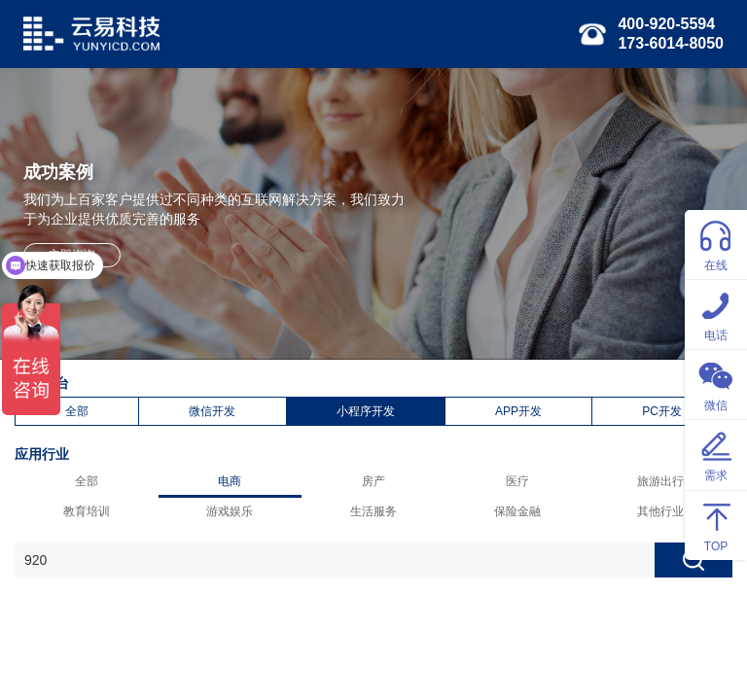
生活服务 (373, 511)
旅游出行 (660, 481)
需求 (716, 454)
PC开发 (662, 411)
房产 (373, 481)
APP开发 (518, 411)
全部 (77, 411)
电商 (230, 481)
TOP (716, 525)
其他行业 (660, 511)
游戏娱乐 (230, 511)
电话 (716, 314)
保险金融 (517, 511)
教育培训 (87, 511)
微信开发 (212, 411)
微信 (716, 384)
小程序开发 (366, 411)
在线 (716, 244)
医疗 (517, 481)
